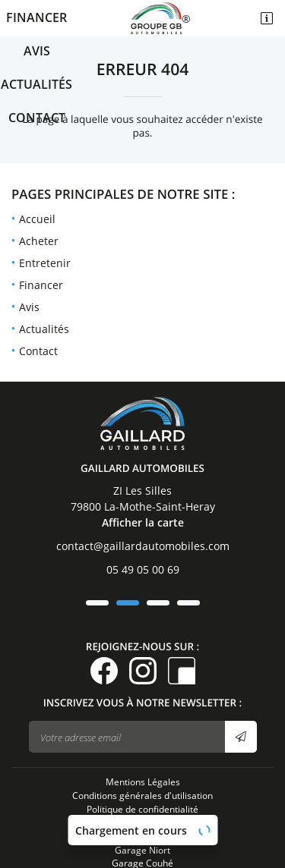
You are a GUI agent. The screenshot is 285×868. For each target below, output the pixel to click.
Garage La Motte (143, 823)
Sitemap (143, 783)
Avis (37, 51)
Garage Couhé (142, 810)
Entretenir (45, 263)
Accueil (37, 219)
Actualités (36, 84)
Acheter (39, 241)
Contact (37, 118)
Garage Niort (142, 797)
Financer (36, 17)
